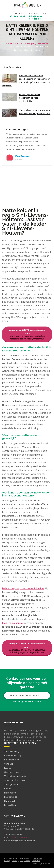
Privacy (7, 861)
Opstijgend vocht (12, 772)
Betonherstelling (12, 760)
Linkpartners (25, 861)
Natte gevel (10, 801)
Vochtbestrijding (12, 751)
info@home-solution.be (36, 18)
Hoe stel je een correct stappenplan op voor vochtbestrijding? (29, 98)
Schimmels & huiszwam (15, 780)
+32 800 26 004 (17, 16)
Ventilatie (9, 764)
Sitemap (15, 861)
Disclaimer (38, 859)
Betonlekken (10, 805)
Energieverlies (11, 797)
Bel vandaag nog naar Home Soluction (23, 588)
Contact (8, 789)
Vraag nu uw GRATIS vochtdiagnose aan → (27, 334)
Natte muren (10, 793)
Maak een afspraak (13, 623)
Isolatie (8, 768)
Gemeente (43, 43)
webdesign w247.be (42, 864)
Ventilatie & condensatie (15, 776)
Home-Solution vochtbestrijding (21, 43)
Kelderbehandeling (13, 755)
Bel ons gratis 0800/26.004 (27, 701)
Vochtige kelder (11, 784)
